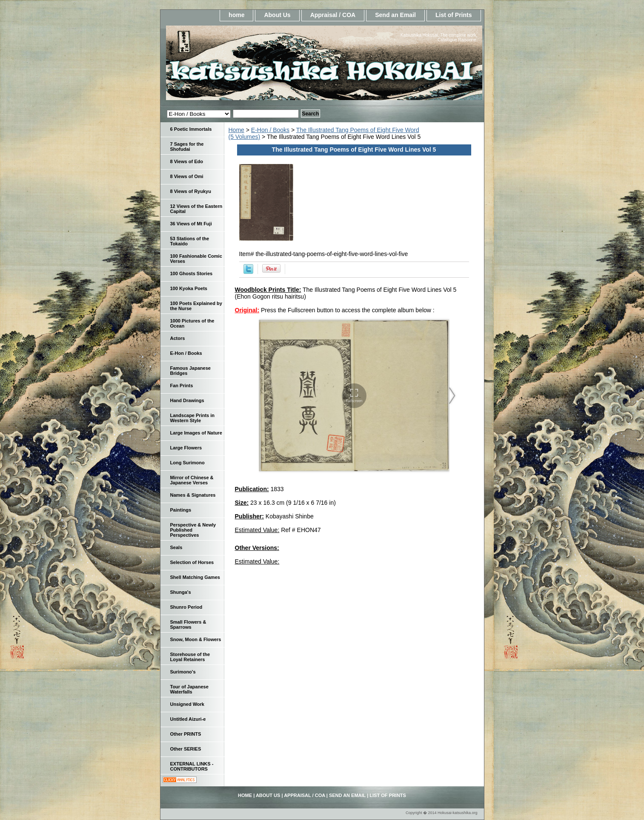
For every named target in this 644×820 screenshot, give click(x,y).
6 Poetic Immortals (191, 129)
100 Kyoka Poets (189, 288)
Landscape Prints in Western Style (193, 418)
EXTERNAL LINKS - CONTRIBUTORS (192, 766)
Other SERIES (186, 749)
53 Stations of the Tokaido (190, 241)
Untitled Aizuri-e (188, 719)
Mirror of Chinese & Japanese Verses (192, 480)
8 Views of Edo (187, 161)
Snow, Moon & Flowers (196, 639)
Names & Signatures (193, 495)
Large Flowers (186, 448)
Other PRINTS (186, 734)
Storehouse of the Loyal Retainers (190, 657)
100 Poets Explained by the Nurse (196, 306)
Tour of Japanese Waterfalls (189, 689)
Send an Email (395, 15)
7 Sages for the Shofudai (187, 147)
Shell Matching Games (195, 577)
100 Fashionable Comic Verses (196, 259)
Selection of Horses (192, 562)
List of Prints (454, 15)
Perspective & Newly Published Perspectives (193, 530)
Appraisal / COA (333, 15)
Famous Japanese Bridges (190, 371)
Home (236, 130)
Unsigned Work (187, 704)
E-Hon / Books (270, 130)
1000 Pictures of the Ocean (192, 323)
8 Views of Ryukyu (191, 191)
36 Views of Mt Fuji (191, 224)
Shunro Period (186, 607)
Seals (176, 547)
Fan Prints (182, 386)
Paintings (181, 510)
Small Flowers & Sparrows (188, 624)
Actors (178, 338)
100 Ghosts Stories (192, 273)
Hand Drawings (187, 400)
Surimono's (183, 672)
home (236, 15)
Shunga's (181, 592)
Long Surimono (187, 463)
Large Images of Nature (196, 433)
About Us (277, 15)
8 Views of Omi (187, 176)
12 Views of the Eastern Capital (196, 209)
